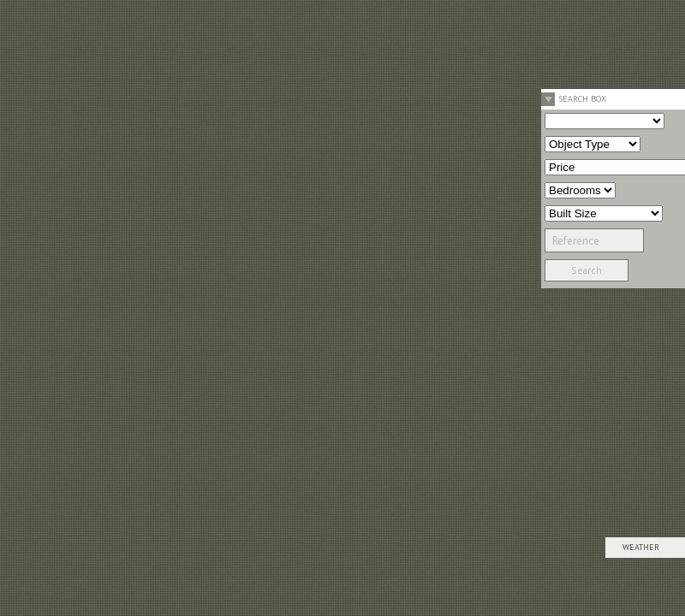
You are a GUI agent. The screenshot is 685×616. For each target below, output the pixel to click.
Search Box (582, 99)
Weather (641, 547)
